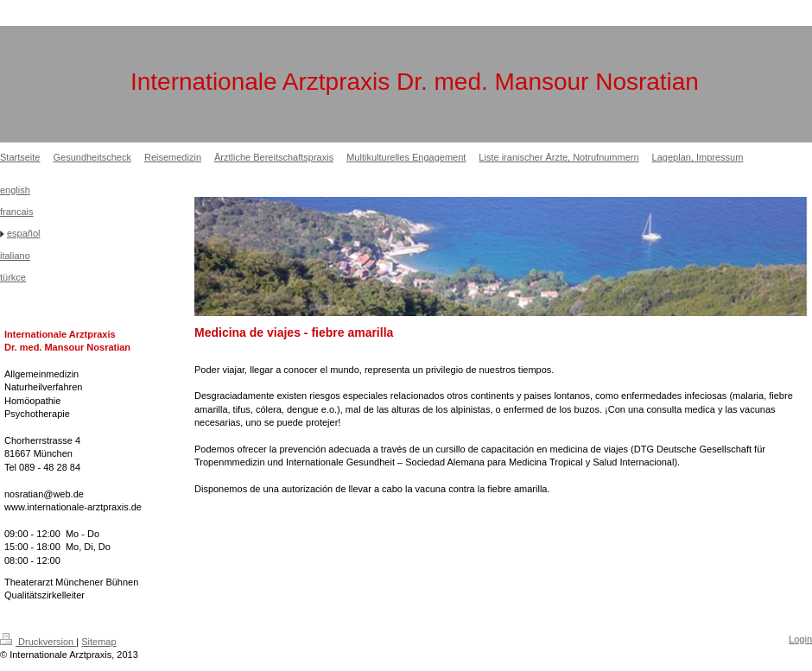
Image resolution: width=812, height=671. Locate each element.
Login (800, 639)
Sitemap (98, 642)
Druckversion (38, 642)
